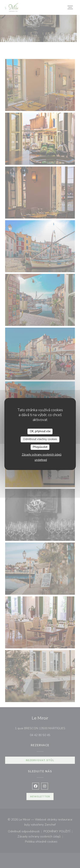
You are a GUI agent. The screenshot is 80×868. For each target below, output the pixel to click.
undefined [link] (41, 460)
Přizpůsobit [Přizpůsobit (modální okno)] (40, 447)
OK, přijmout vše (40, 431)
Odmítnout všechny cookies (40, 439)
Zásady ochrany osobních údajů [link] (42, 455)
